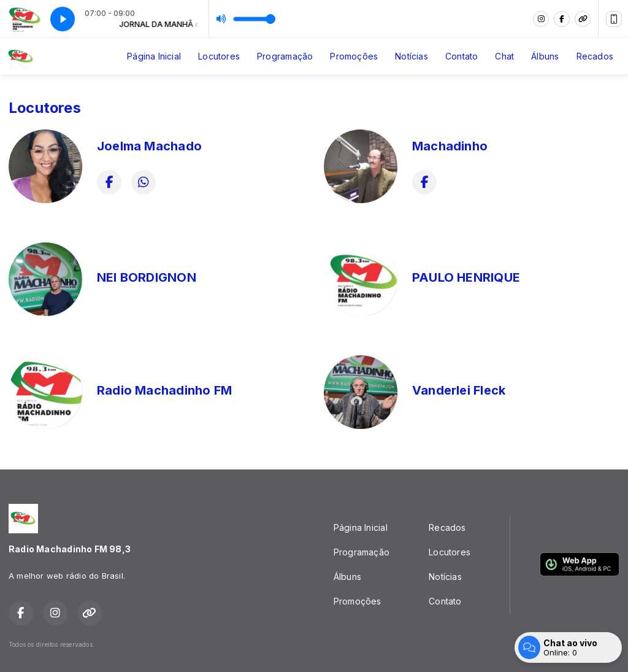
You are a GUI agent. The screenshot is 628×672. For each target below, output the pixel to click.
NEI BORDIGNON (147, 277)
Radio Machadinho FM (164, 390)
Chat (504, 56)
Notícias (412, 56)
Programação (285, 56)
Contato (461, 56)
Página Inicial (154, 56)
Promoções (354, 56)
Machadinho (450, 146)
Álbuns (545, 56)
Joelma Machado (149, 146)
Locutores (219, 56)
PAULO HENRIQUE (466, 277)
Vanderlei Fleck (459, 390)
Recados (595, 56)
